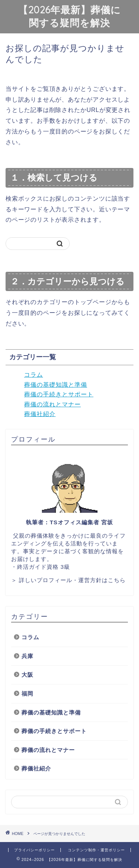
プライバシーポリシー (34, 850)
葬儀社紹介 (40, 414)
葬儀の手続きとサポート (59, 394)
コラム (34, 375)
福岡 (27, 694)
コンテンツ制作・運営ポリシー (96, 850)
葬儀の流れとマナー (52, 404)
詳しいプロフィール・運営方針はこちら (72, 580)
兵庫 (27, 656)
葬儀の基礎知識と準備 (56, 385)
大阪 (27, 675)
